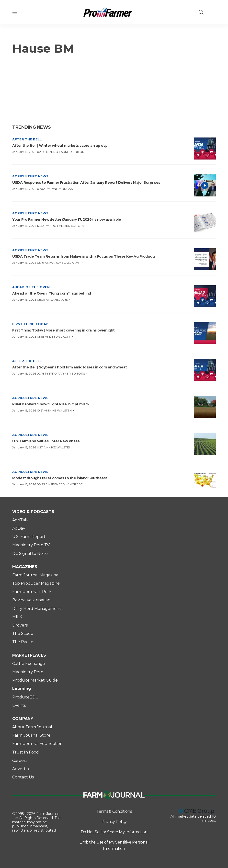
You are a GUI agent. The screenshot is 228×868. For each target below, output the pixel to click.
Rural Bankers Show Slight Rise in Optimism (50, 404)
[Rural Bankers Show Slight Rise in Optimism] (205, 407)
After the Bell (27, 139)
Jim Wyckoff (60, 337)
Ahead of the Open (31, 287)
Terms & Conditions (114, 811)
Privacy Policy (114, 822)
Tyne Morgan (62, 189)
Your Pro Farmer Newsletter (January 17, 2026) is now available (67, 219)
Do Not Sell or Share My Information (114, 832)
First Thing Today (30, 324)
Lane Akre (59, 300)
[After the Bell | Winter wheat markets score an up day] (205, 148)
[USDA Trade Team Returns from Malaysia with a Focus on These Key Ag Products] (205, 259)
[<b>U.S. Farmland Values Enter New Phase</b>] (205, 444)
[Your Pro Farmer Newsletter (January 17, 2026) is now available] (205, 222)
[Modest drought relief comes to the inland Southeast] (205, 481)
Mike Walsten (60, 410)
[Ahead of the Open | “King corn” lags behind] (205, 296)
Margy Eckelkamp (65, 263)
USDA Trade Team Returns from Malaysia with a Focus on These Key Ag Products (84, 256)
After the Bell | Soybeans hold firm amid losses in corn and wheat (70, 367)
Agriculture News (30, 176)
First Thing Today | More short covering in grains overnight (63, 330)
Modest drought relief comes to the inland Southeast (60, 478)
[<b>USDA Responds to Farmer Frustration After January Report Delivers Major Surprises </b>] (205, 185)
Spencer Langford (67, 484)
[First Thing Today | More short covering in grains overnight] (205, 333)
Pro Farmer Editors (69, 152)
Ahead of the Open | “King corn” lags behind (52, 293)
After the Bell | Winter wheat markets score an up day (60, 146)
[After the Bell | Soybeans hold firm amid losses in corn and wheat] (205, 370)
